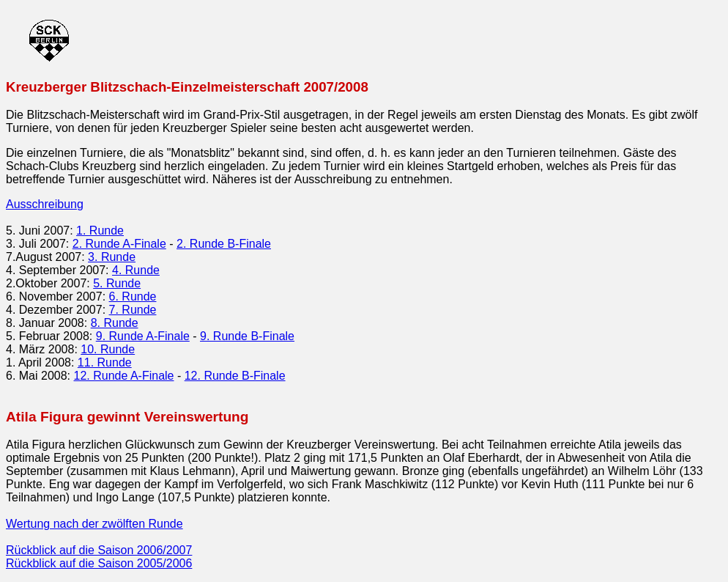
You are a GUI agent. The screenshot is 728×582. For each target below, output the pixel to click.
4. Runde (136, 270)
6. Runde (133, 296)
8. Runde (115, 323)
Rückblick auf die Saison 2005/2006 (99, 563)
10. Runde (108, 349)
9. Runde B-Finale (247, 336)
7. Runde (133, 310)
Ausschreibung (45, 204)
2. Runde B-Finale (224, 244)
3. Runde (112, 257)
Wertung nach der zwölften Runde (94, 524)
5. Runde (117, 283)
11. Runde (105, 362)
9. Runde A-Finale (143, 336)
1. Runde (100, 231)
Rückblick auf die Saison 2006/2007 (99, 550)
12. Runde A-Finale (124, 376)
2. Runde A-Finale (119, 244)
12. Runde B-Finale (235, 376)
